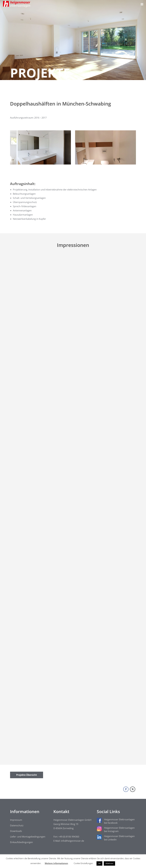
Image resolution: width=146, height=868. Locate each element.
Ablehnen (109, 863)
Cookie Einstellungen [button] (83, 863)
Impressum (16, 820)
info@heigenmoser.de (72, 841)
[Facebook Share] (126, 789)
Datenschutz (17, 825)
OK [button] (99, 863)
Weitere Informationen (56, 863)
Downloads (16, 831)
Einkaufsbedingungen (21, 842)
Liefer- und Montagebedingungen (28, 837)
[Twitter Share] (133, 789)
